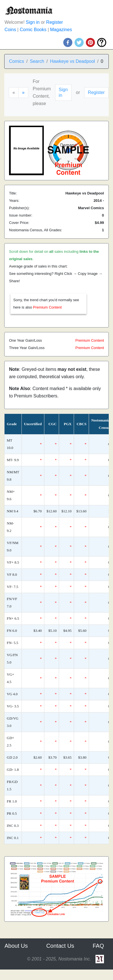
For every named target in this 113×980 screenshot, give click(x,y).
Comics (17, 61)
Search (37, 61)
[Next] (23, 93)
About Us (16, 946)
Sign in (33, 22)
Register (55, 22)
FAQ (98, 946)
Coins (10, 30)
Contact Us (60, 946)
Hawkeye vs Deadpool (72, 61)
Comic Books (33, 30)
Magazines (61, 30)
